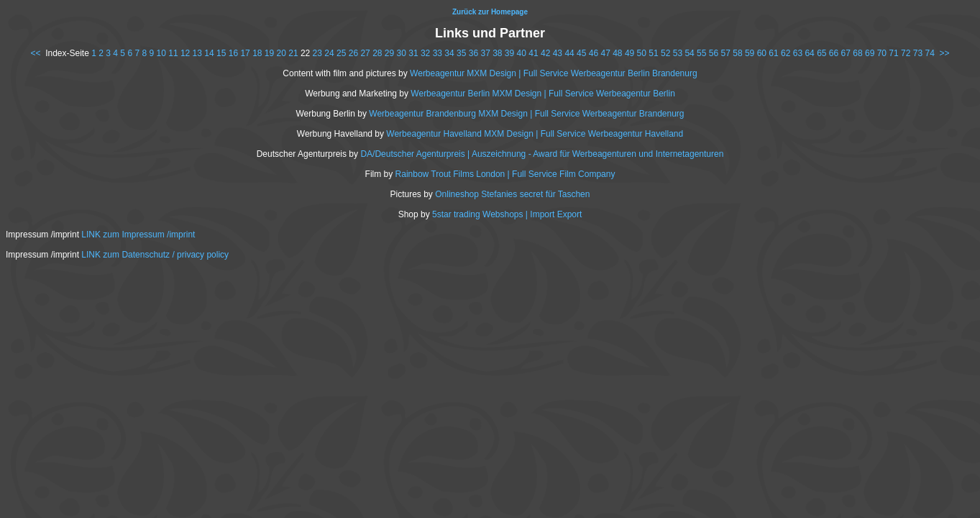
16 (233, 53)
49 (629, 53)
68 (857, 53)
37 (485, 53)
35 (461, 53)
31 (413, 53)
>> (945, 53)
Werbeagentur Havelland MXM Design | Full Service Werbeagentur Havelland (535, 134)
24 (329, 53)
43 (558, 53)
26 (353, 53)
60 (762, 53)
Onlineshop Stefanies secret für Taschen (512, 194)
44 (569, 53)
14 (209, 53)
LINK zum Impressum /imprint (138, 235)
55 (701, 53)
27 (365, 53)
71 (893, 53)
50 (642, 53)
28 (377, 53)
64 (809, 53)
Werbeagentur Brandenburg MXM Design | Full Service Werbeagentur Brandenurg (526, 114)
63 (798, 53)
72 (906, 53)
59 (750, 53)
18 (257, 53)
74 (929, 53)
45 (581, 53)
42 (545, 53)
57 (726, 53)
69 (870, 53)
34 (449, 53)
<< (35, 53)
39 (509, 53)
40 (522, 53)
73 (918, 53)
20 (281, 53)
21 (293, 53)
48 (617, 53)
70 (882, 53)
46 (594, 53)
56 (714, 53)
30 (402, 53)
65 (821, 53)
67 (846, 53)
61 (773, 53)
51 (653, 53)
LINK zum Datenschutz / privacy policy (155, 255)
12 (185, 53)
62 (786, 53)
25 (341, 53)
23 (317, 53)
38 (497, 53)
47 (605, 53)
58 (737, 53)
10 (161, 53)
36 (473, 53)
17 (245, 53)
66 (834, 53)
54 (689, 53)
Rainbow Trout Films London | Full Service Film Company (505, 174)
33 (438, 53)
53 (678, 53)
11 (173, 53)
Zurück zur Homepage (490, 12)
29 (389, 53)
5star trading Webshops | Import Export (507, 214)
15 (221, 53)
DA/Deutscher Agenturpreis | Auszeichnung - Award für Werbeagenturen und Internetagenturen (542, 154)
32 (425, 53)
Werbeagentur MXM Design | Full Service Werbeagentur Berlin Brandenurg (554, 73)
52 (665, 53)
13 (197, 53)
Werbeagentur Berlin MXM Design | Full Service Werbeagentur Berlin (543, 94)
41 (533, 53)
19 (269, 53)
